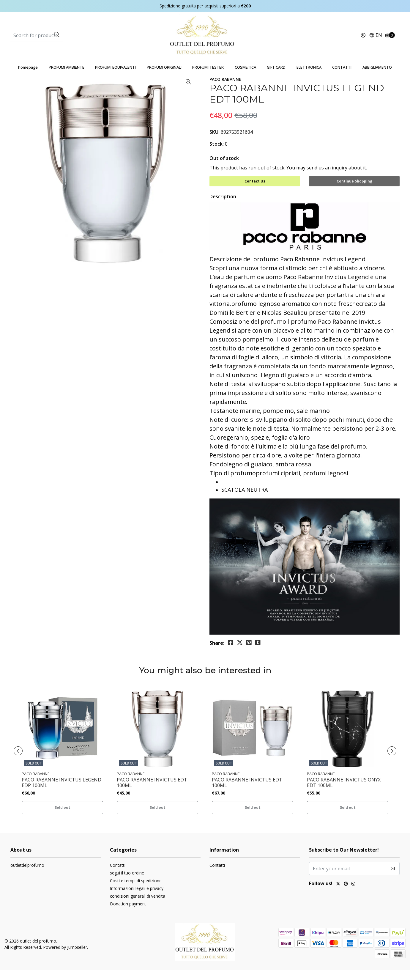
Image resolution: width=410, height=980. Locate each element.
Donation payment (128, 914)
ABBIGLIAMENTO (377, 79)
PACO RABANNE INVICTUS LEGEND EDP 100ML (61, 793)
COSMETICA (245, 79)
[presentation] (21, 761)
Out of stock (224, 170)
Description (223, 207)
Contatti (118, 875)
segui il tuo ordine (127, 883)
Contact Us (255, 193)
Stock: (217, 156)
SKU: (215, 144)
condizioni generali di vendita (138, 906)
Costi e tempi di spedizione (136, 890)
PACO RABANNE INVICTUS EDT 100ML (152, 793)
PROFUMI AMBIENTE (67, 79)
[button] (376, 41)
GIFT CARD (276, 79)
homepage (28, 79)
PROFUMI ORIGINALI (164, 79)
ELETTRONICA (309, 79)
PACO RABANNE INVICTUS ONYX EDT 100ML (344, 793)
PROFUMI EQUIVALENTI (115, 79)
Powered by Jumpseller (65, 957)
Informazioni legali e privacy (137, 898)
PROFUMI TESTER (208, 79)
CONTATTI (342, 79)
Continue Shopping (354, 193)
